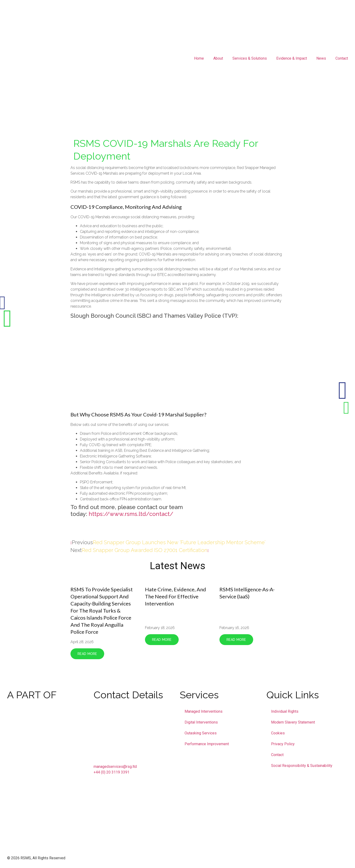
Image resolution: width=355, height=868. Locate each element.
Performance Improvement (207, 744)
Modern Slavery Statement (293, 722)
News (321, 58)
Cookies (278, 733)
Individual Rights (285, 711)
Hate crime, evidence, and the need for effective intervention (175, 596)
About (218, 58)
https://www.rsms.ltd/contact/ (131, 514)
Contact (342, 58)
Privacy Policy (283, 744)
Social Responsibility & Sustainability (302, 766)
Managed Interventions (204, 711)
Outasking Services (201, 733)
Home (199, 58)
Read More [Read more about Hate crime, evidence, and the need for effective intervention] (162, 640)
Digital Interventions (201, 722)
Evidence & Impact (292, 58)
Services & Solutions (250, 58)
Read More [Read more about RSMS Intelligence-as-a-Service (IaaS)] (236, 640)
